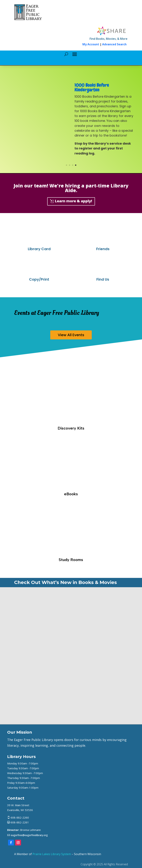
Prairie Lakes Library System (52, 854)
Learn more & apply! (73, 201)
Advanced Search (114, 44)
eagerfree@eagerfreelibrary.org (29, 835)
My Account (91, 44)
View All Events (71, 335)
